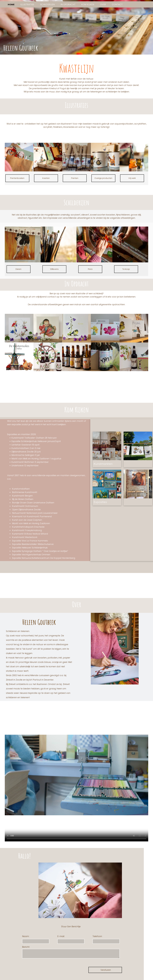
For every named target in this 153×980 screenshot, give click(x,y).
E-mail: (61, 936)
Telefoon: (97, 936)
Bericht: (26, 947)
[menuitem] (11, 4)
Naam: (26, 936)
